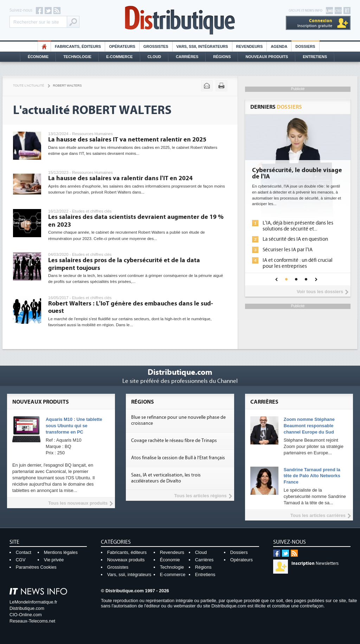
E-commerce (120, 57)
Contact (24, 552)
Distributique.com (27, 608)
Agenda (279, 46)
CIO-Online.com (26, 615)
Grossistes (156, 46)
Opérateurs (122, 46)
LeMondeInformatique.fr (33, 602)
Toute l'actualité (29, 86)
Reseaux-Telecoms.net (32, 621)
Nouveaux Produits (267, 57)
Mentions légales (61, 552)
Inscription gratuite (315, 23)
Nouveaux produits (126, 560)
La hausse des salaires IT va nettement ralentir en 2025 (127, 140)
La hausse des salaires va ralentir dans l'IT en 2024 (120, 178)
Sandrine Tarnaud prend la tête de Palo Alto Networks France (312, 476)
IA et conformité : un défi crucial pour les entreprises (298, 263)
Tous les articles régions (200, 496)
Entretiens (315, 57)
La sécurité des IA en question (295, 239)
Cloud (155, 57)
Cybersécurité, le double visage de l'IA (297, 173)
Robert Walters (67, 86)
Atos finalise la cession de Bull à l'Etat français (178, 458)
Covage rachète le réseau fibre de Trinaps (174, 441)
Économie (38, 57)
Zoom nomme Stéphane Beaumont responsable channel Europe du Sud (309, 426)
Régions (222, 57)
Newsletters (315, 563)
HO (44, 46)
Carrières (187, 57)
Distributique (180, 20)
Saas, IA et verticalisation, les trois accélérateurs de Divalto (166, 478)
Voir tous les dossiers (320, 292)
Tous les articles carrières (318, 515)
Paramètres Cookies (36, 567)
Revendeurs (250, 46)
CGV (21, 560)
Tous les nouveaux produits (78, 503)
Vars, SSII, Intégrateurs (202, 46)
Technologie (77, 57)
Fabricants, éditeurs (78, 46)
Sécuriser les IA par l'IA (288, 250)
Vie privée (54, 560)
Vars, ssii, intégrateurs (129, 574)
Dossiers (305, 46)
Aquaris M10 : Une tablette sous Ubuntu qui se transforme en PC (74, 426)
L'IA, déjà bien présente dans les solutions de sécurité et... (298, 226)
